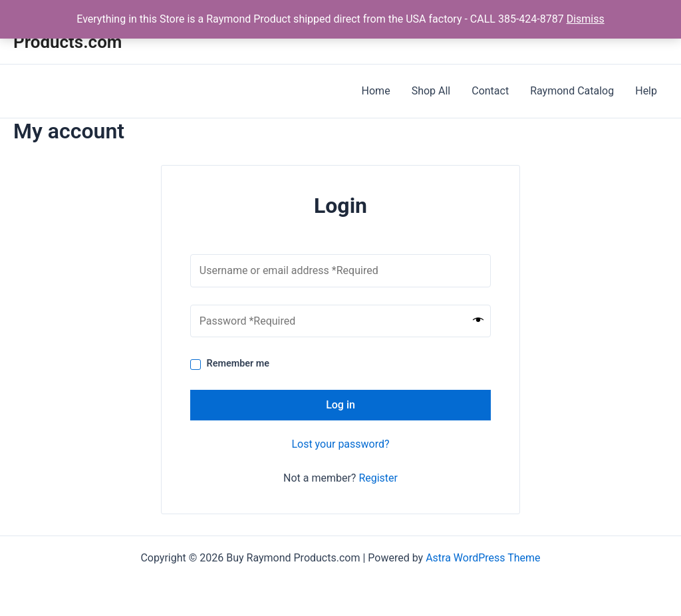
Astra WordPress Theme (483, 558)
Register (378, 478)
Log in (340, 405)
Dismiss (586, 19)
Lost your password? (340, 444)
